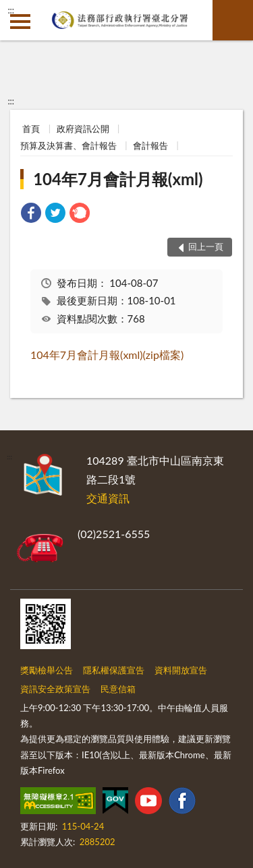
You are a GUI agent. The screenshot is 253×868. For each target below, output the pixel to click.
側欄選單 (20, 22)
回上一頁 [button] (206, 246)
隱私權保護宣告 (114, 670)
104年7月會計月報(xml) (118, 179)
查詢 (233, 20)
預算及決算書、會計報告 (68, 145)
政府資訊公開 (83, 129)
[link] (31, 214)
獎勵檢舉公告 (47, 670)
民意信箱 (118, 689)
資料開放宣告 (181, 670)
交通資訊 (108, 498)
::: (11, 10)
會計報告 (150, 145)
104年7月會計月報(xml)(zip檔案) (107, 355)
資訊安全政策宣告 (55, 689)
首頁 (31, 129)
